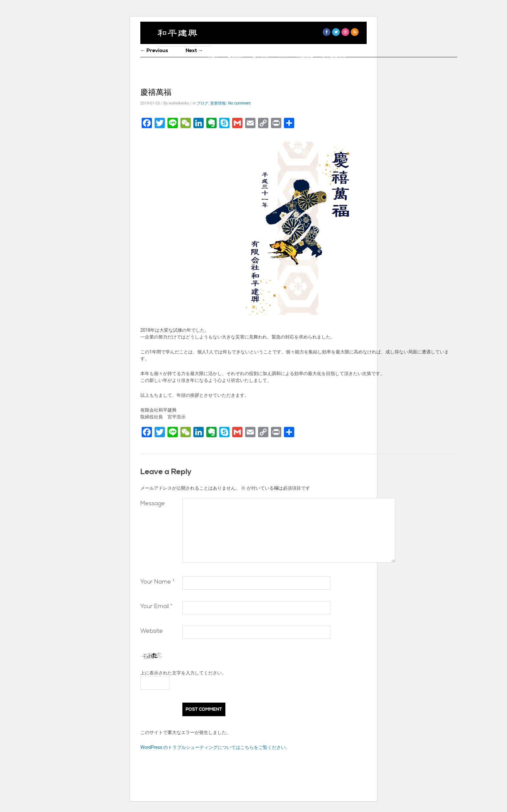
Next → (194, 50)
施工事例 (260, 58)
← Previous (154, 50)
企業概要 (305, 58)
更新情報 (236, 58)
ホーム (213, 58)
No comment (239, 103)
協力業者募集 (334, 58)
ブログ (283, 58)
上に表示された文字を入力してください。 (183, 673)
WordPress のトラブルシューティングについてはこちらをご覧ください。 (215, 747)
